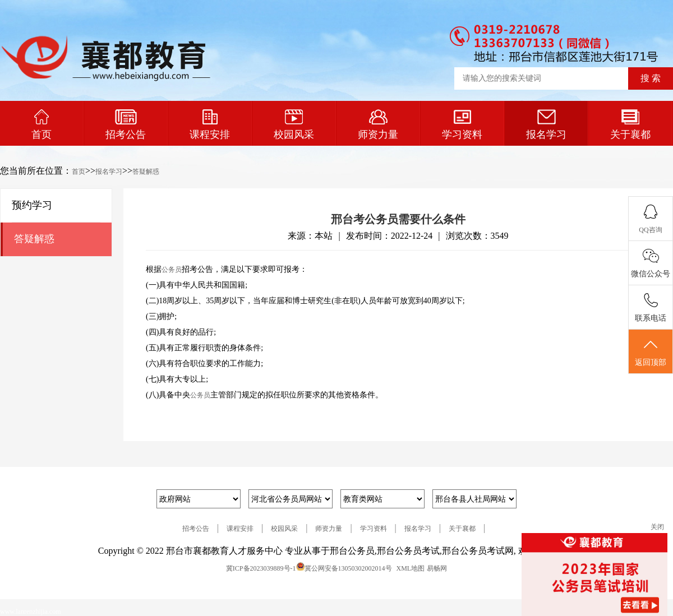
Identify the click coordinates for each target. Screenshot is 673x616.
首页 (42, 125)
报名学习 (546, 125)
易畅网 (437, 568)
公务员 (172, 270)
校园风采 (294, 125)
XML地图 (411, 568)
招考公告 (126, 125)
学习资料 (462, 125)
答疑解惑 (146, 172)
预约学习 (32, 205)
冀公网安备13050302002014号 (348, 568)
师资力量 (378, 125)
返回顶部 (651, 352)
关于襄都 (630, 125)
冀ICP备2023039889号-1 (261, 568)
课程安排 (210, 125)
